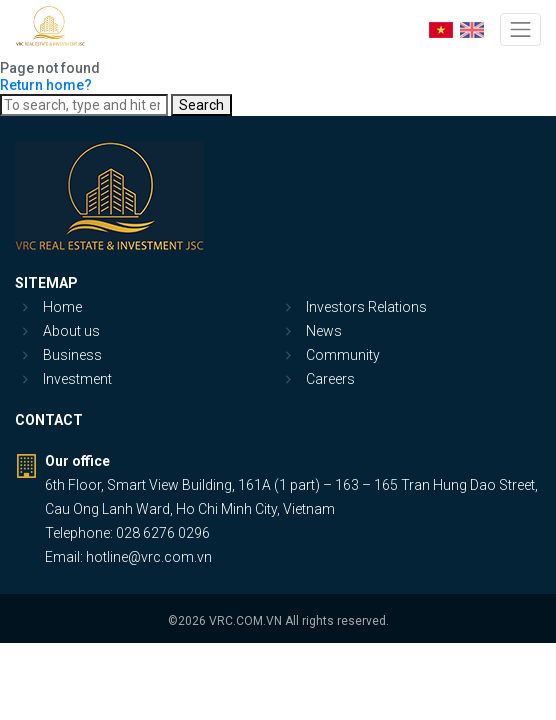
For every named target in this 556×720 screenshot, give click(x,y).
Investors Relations (366, 307)
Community (343, 355)
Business (72, 355)
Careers (330, 379)
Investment (77, 379)
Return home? (46, 85)
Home (62, 307)
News (324, 331)
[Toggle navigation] (520, 29)
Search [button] (201, 105)
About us (71, 331)
